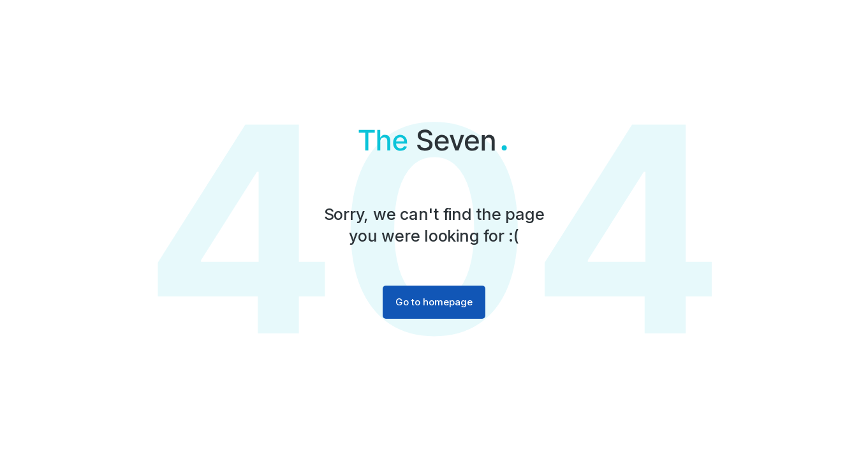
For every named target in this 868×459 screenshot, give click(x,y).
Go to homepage (434, 302)
